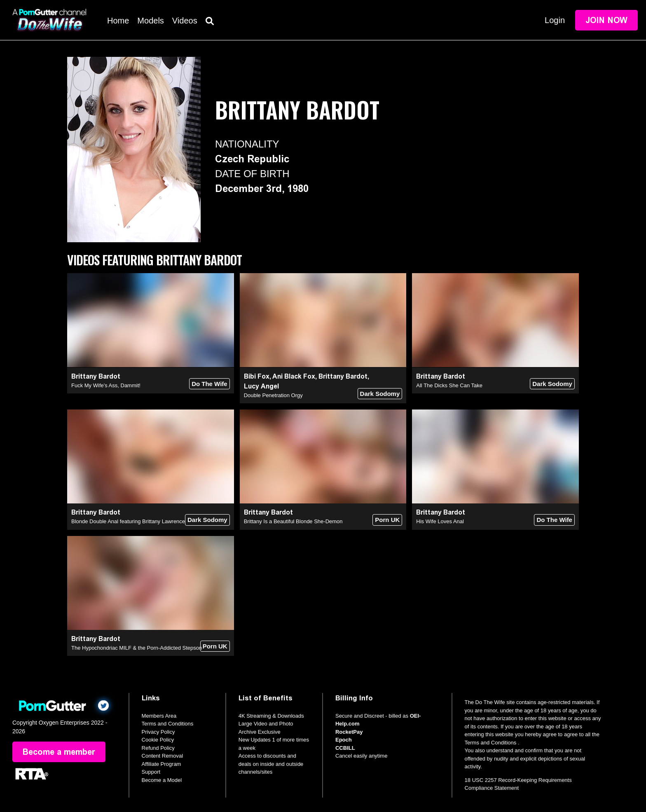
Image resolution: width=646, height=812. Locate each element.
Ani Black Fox (294, 376)
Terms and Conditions (168, 724)
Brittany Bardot (96, 376)
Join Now (606, 20)
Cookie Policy (158, 740)
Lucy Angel (261, 386)
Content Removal (162, 756)
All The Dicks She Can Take (449, 385)
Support (151, 772)
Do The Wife (209, 384)
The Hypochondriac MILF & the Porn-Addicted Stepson (137, 648)
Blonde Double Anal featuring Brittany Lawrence (128, 521)
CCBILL (345, 748)
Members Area (159, 716)
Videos (185, 21)
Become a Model (162, 780)
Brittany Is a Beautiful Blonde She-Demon (293, 521)
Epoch (344, 740)
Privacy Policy (158, 732)
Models (150, 21)
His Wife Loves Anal (440, 521)
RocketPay (349, 732)
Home (118, 21)
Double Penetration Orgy (273, 395)
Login (555, 20)
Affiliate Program (161, 764)
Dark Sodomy (380, 394)
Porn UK (387, 520)
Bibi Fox (257, 376)
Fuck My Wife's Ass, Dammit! (106, 385)
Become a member (59, 752)
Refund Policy (158, 748)
